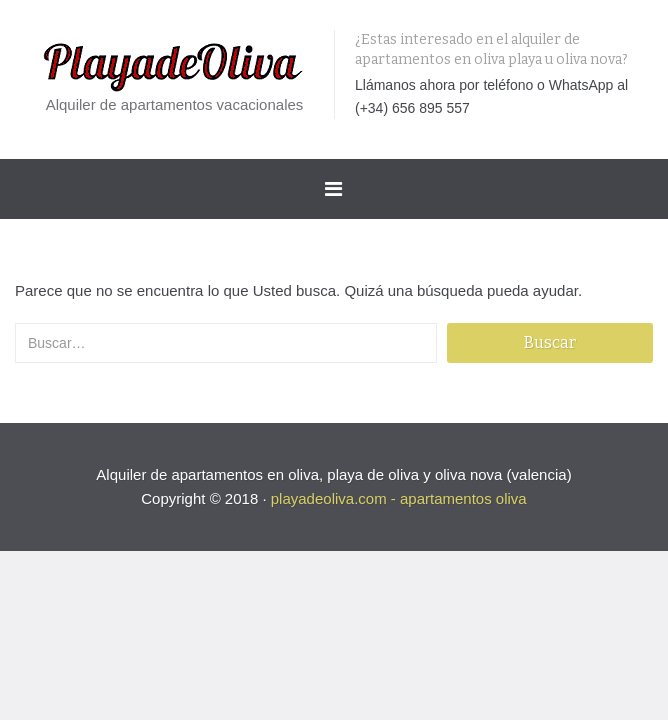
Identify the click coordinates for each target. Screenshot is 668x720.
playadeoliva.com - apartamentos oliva (399, 498)
